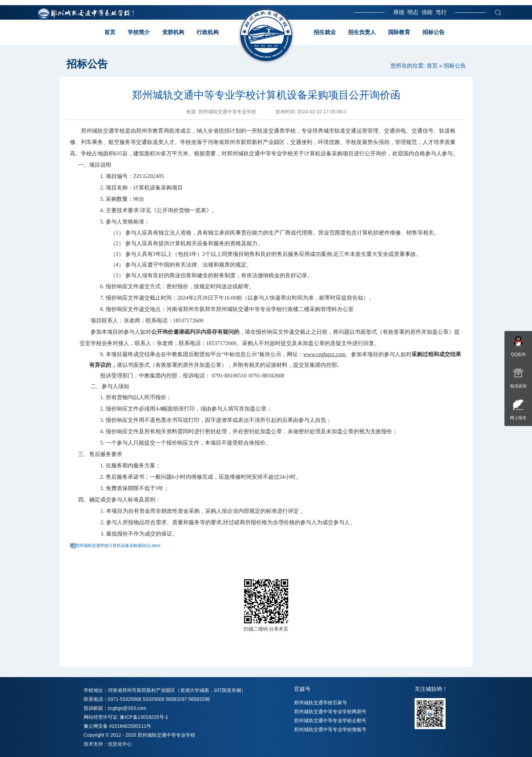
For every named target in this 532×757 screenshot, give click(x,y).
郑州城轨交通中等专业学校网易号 (330, 712)
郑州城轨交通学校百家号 (321, 703)
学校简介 (139, 32)
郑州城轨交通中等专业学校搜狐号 (330, 729)
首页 (110, 32)
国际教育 (399, 32)
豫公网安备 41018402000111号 (118, 726)
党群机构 (173, 32)
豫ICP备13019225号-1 (144, 717)
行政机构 (208, 32)
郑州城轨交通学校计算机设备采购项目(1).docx (118, 546)
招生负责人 (362, 32)
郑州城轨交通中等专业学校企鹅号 (330, 720)
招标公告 (434, 32)
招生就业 (325, 32)
